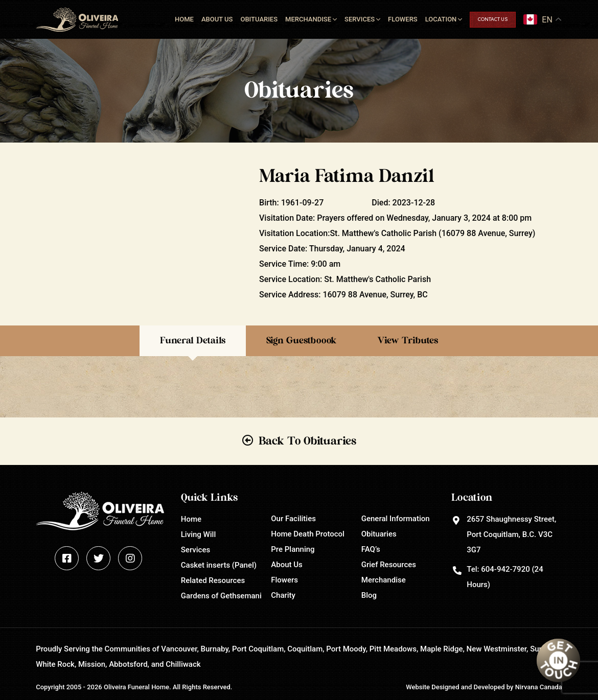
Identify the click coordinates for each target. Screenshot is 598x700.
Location (441, 19)
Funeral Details (193, 341)
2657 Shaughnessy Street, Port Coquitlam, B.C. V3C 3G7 (511, 534)
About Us (217, 19)
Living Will (198, 534)
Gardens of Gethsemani (221, 596)
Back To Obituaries (307, 441)
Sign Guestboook (301, 341)
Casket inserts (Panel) (219, 565)
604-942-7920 (505, 569)
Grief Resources (389, 565)
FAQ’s (371, 549)
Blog (369, 595)
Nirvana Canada (539, 687)
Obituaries (259, 19)
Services (360, 19)
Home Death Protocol (308, 534)
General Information (396, 519)
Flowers (403, 19)
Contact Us (493, 20)
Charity (283, 595)
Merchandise (308, 19)
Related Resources (213, 580)
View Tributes (408, 341)
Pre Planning (293, 549)
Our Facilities (293, 519)
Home (184, 19)
